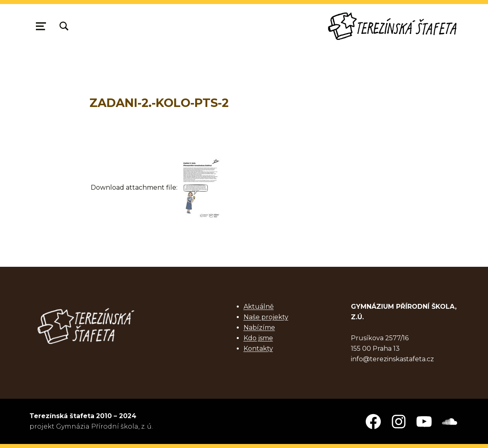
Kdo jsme (258, 338)
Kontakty (258, 349)
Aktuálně (259, 307)
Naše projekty (266, 317)
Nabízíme (259, 328)
